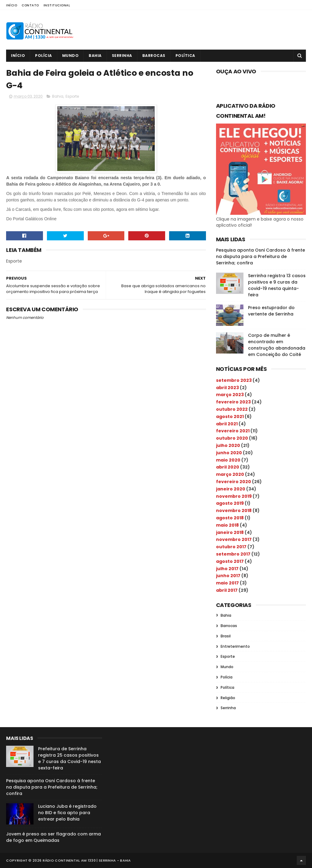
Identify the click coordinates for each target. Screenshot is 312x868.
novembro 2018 (234, 511)
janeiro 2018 (230, 532)
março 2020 (230, 474)
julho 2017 (227, 569)
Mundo (71, 56)
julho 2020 (228, 445)
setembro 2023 (234, 380)
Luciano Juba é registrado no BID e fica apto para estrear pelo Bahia (67, 813)
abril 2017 (227, 590)
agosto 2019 (230, 503)
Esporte (72, 96)
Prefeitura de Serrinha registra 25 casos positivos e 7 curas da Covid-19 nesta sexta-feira (69, 758)
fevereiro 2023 (233, 402)
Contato (30, 5)
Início (12, 5)
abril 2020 (228, 467)
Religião (228, 698)
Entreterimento (235, 646)
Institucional (57, 5)
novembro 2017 (234, 539)
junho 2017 (228, 576)
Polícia (44, 56)
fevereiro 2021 (233, 431)
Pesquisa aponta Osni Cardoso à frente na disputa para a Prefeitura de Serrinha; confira (261, 256)
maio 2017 (227, 583)
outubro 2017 (231, 547)
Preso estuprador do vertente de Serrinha (271, 311)
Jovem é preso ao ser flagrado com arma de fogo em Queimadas (53, 837)
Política (185, 56)
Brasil (226, 636)
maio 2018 (227, 525)
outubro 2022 (232, 409)
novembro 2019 (234, 496)
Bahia (95, 56)
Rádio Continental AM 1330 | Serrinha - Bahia (87, 860)
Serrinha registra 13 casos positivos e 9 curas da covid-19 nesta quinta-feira (277, 285)
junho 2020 (229, 453)
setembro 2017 (233, 554)
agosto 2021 (230, 417)
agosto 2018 (230, 518)
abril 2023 (227, 388)
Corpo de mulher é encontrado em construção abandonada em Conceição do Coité (277, 345)
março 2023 (230, 395)
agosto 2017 (230, 561)
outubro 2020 (232, 438)
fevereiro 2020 (234, 482)
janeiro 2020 (231, 489)
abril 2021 (227, 424)
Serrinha (122, 56)
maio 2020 (228, 460)
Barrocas (154, 56)
